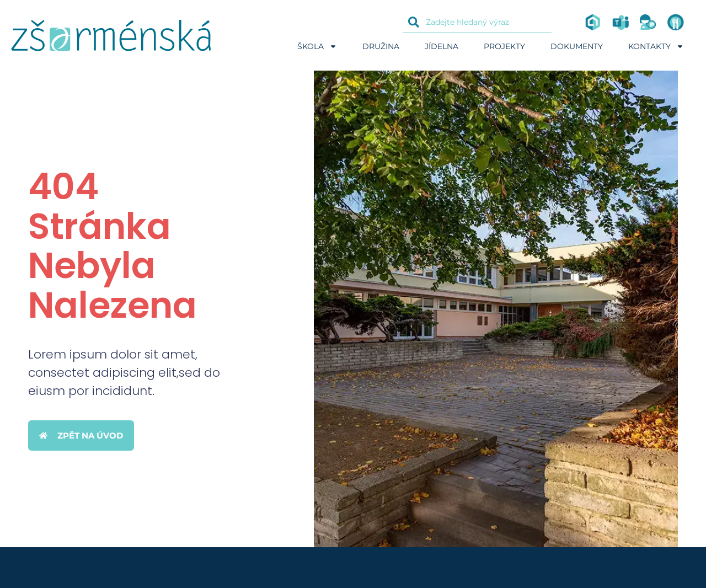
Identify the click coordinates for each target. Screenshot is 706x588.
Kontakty (656, 46)
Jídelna (442, 46)
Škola (317, 46)
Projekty (504, 46)
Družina (381, 46)
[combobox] (477, 22)
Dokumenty (577, 46)
